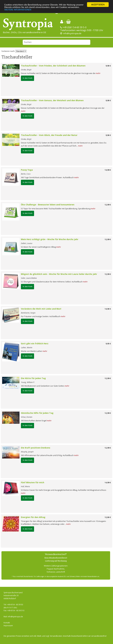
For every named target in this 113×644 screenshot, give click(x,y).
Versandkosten (56, 636)
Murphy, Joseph (27, 452)
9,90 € (108, 66)
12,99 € (108, 205)
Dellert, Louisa (27, 243)
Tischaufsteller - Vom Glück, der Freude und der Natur (49, 135)
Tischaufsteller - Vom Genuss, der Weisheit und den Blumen (52, 100)
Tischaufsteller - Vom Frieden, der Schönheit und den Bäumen (53, 66)
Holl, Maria (25, 486)
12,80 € (108, 517)
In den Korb (27, 78)
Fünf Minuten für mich (33, 482)
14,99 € (108, 170)
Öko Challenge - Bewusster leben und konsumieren (48, 205)
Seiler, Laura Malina (29, 278)
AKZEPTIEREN (98, 5)
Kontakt (7, 623)
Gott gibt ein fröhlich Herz (35, 343)
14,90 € (108, 309)
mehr (98, 73)
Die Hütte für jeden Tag (33, 378)
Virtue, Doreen (27, 417)
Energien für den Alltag (33, 517)
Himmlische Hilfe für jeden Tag (37, 413)
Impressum (8, 626)
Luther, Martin (27, 347)
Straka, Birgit (26, 70)
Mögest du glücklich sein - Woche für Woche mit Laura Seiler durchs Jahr (59, 274)
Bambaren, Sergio (28, 313)
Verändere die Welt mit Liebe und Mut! (41, 309)
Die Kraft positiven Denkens (36, 448)
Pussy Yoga (27, 170)
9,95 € (108, 344)
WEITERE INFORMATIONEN (18, 10)
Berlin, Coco (26, 174)
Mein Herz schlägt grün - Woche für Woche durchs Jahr (50, 239)
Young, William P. (28, 382)
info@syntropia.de (72, 33)
